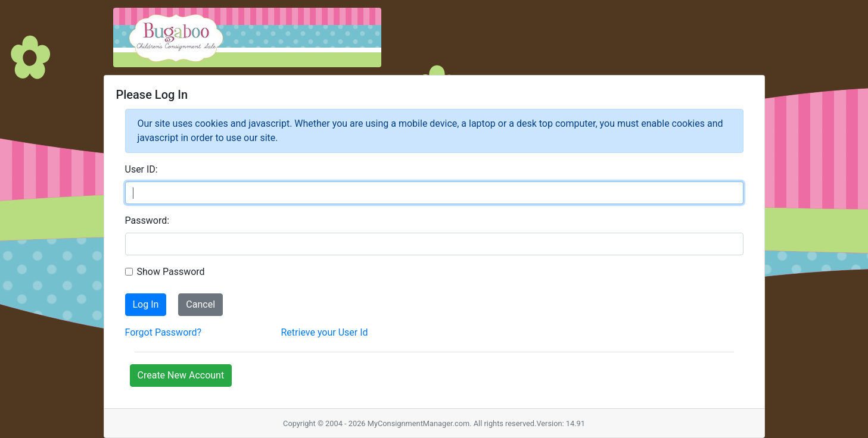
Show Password (171, 272)
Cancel (200, 304)
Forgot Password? (164, 332)
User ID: (141, 169)
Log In (146, 304)
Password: (147, 220)
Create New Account (181, 375)
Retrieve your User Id (325, 332)
